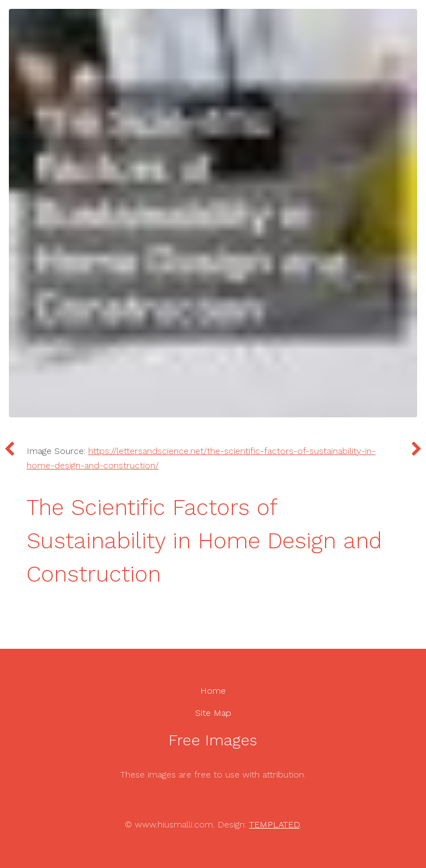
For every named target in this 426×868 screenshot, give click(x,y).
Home (213, 691)
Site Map (213, 713)
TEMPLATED (274, 824)
